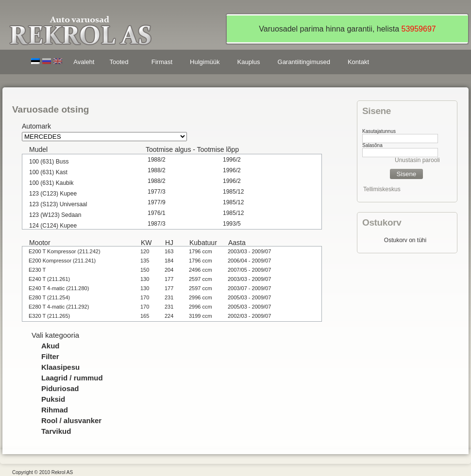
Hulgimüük (205, 62)
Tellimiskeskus (382, 189)
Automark (36, 126)
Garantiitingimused (304, 62)
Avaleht (84, 62)
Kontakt (358, 62)
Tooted (120, 63)
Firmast (162, 62)
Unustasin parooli (417, 160)
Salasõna (372, 145)
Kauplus (249, 62)
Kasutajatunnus (379, 131)
